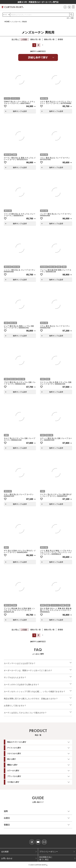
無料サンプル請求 (20, 111)
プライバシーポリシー (49, 852)
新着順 (60, 39)
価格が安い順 (35, 39)
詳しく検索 (70, 18)
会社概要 (5, 852)
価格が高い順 (49, 39)
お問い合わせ (7, 858)
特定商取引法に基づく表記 (46, 858)
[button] (43, 45)
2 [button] (38, 45)
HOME (7, 22)
